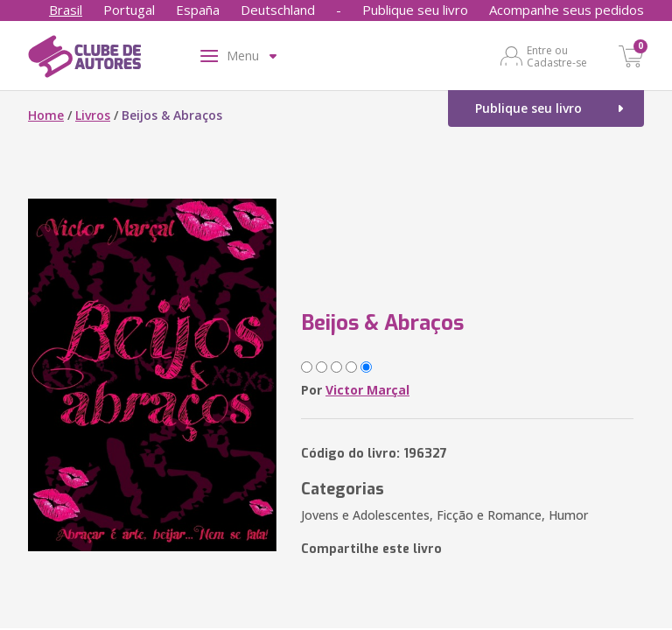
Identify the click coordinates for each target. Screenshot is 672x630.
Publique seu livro (415, 10)
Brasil (66, 10)
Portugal (129, 10)
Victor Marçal (367, 390)
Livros (93, 115)
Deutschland (278, 10)
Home (46, 115)
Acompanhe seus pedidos (567, 10)
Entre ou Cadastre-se (557, 56)
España (198, 10)
